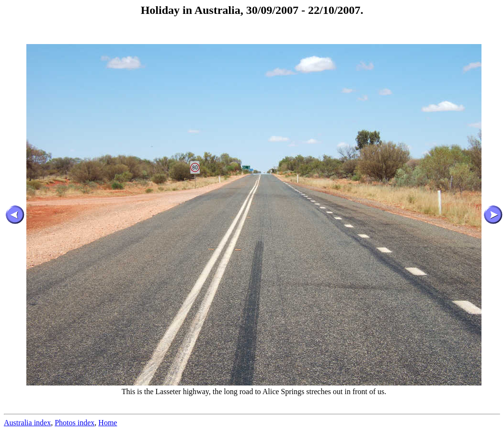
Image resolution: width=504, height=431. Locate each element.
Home (108, 423)
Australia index (27, 423)
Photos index (74, 423)
